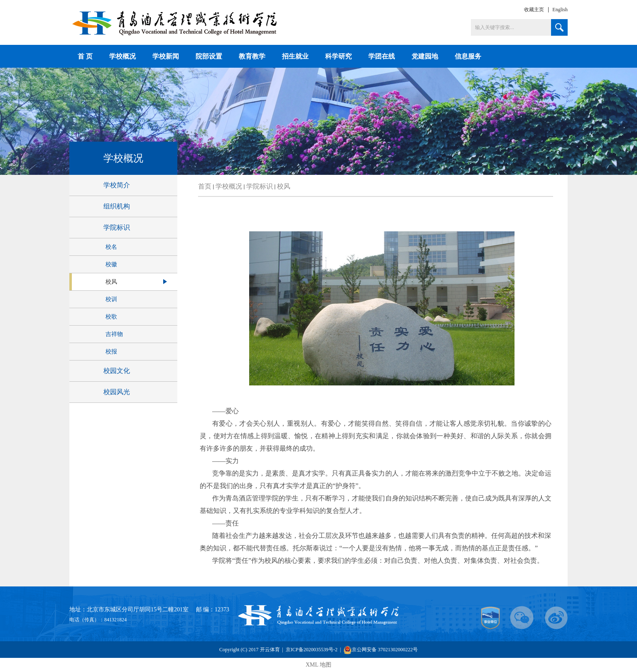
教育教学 (252, 56)
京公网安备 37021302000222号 (381, 650)
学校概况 (122, 56)
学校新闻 (166, 56)
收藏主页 (534, 10)
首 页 (85, 56)
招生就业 (295, 56)
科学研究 (338, 56)
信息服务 (468, 56)
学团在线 (382, 56)
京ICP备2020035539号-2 (312, 650)
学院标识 (260, 186)
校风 (284, 186)
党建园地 (425, 56)
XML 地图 (318, 665)
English (560, 10)
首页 (205, 186)
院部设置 (209, 56)
